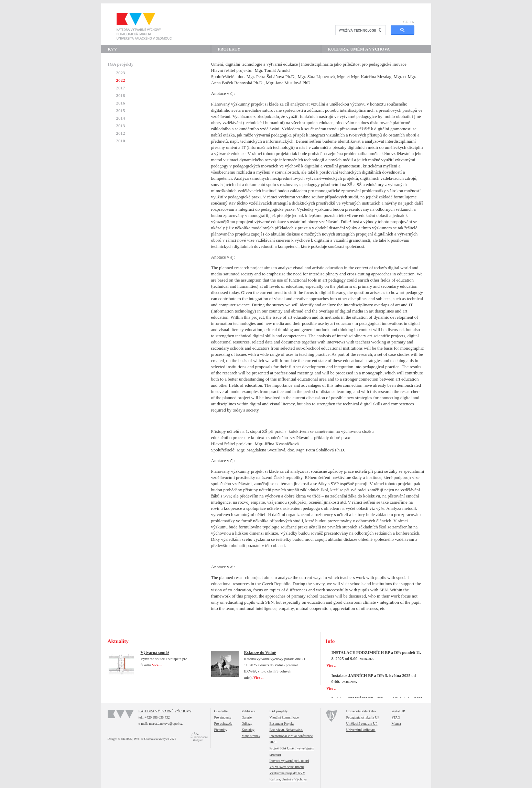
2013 (121, 126)
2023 (121, 73)
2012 (121, 133)
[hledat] (360, 30)
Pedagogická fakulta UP (363, 717)
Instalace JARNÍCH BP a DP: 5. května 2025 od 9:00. (374, 679)
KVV (113, 49)
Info (330, 641)
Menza (396, 724)
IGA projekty (121, 64)
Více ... (157, 665)
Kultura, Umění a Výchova (359, 49)
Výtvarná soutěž (155, 653)
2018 (121, 95)
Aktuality (118, 641)
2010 (121, 141)
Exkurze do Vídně (260, 653)
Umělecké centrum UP (362, 724)
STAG (396, 717)
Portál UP (398, 711)
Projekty (229, 49)
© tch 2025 (125, 739)
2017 (121, 88)
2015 (121, 111)
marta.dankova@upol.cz (166, 724)
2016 (121, 103)
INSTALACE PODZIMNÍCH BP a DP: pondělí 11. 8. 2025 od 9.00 (376, 656)
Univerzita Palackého (361, 711)
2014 (121, 118)
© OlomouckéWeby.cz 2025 (159, 739)
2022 (121, 80)
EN (412, 22)
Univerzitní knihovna (361, 730)
